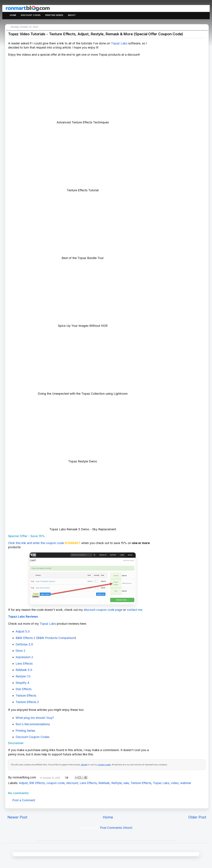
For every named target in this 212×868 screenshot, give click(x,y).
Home (13, 15)
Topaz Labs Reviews (23, 617)
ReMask (104, 783)
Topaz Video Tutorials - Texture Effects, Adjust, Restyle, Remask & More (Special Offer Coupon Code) (96, 34)
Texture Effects (26, 696)
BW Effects (37, 783)
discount (72, 783)
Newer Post (17, 817)
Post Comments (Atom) (116, 828)
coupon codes (104, 765)
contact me (134, 610)
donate (84, 765)
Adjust (23, 783)
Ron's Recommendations (33, 724)
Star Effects (24, 689)
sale (126, 783)
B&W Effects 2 (26, 638)
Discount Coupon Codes (32, 737)
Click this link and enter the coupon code (36, 543)
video (175, 783)
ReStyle (117, 783)
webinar (186, 783)
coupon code (55, 783)
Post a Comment (24, 800)
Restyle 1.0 (23, 676)
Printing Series (54, 15)
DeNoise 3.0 (24, 644)
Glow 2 (20, 651)
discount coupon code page (103, 610)
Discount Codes (31, 15)
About (72, 15)
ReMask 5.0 (24, 670)
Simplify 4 (22, 683)
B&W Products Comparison (56, 638)
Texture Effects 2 (27, 702)
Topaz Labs (119, 43)
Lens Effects (24, 664)
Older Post (197, 817)
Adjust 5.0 (23, 631)
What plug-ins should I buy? (35, 718)
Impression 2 (24, 657)
